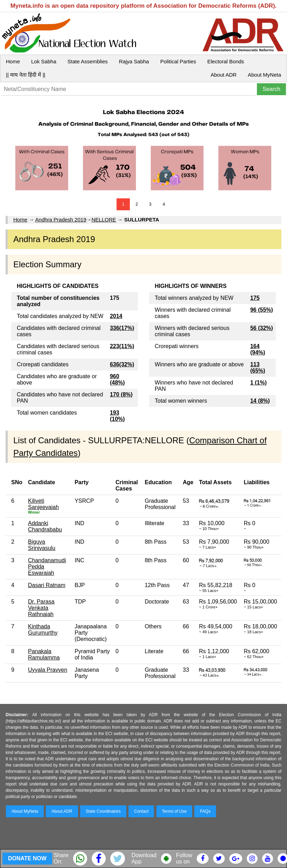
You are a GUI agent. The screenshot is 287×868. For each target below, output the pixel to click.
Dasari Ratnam (47, 585)
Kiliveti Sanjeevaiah (43, 504)
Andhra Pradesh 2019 (61, 220)
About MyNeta (264, 75)
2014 (116, 316)
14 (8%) (260, 401)
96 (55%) (262, 310)
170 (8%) (121, 394)
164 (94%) (258, 349)
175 (255, 298)
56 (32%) (262, 328)
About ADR (224, 75)
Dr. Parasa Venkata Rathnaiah (41, 608)
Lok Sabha (44, 61)
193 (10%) (117, 416)
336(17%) (122, 328)
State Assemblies (88, 61)
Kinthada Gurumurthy (43, 630)
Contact (141, 811)
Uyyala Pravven (48, 670)
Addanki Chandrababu (45, 526)
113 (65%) (258, 368)
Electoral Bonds (226, 61)
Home (13, 61)
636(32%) (122, 364)
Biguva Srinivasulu (42, 545)
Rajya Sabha (134, 61)
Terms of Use (174, 811)
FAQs (205, 811)
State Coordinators (103, 811)
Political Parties (178, 61)
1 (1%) (258, 383)
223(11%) (122, 346)
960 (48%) (117, 379)
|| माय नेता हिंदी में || (26, 75)
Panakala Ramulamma (44, 654)
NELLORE (104, 220)
